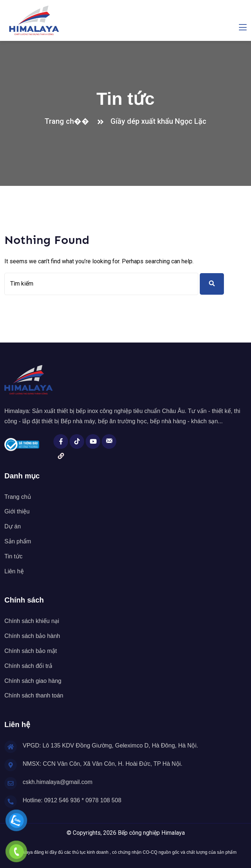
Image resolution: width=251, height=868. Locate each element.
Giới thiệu (17, 511)
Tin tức (14, 556)
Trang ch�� (69, 121)
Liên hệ (14, 571)
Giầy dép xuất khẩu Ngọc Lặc (158, 121)
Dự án (13, 526)
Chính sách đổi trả (28, 666)
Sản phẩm (18, 541)
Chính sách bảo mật (31, 651)
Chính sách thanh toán (34, 695)
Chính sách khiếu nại (32, 621)
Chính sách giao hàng (33, 681)
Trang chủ (18, 497)
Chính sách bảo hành (32, 636)
